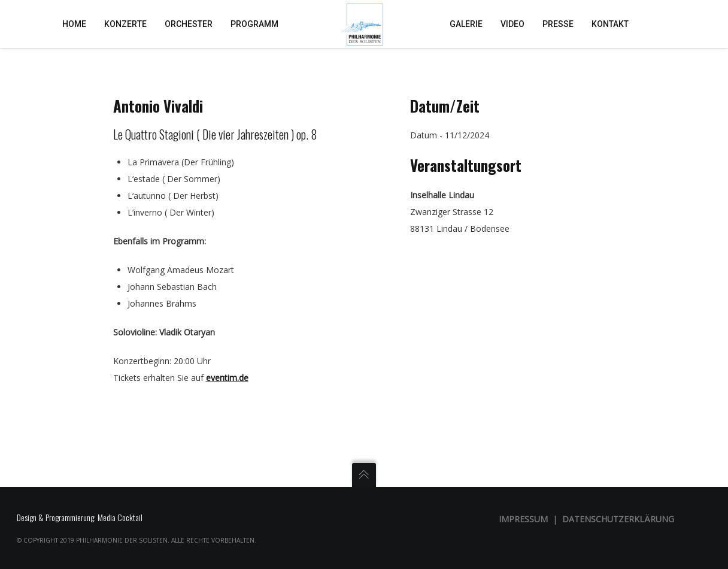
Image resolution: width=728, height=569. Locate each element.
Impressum (523, 519)
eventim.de (227, 378)
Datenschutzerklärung (618, 519)
